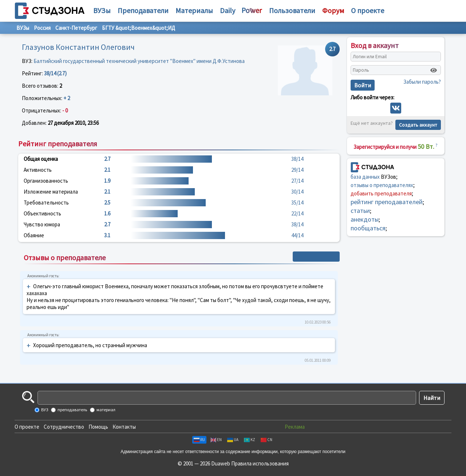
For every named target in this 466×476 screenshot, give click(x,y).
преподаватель (72, 410)
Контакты (124, 427)
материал (106, 410)
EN (216, 440)
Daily (228, 10)
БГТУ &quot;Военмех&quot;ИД (139, 28)
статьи (360, 211)
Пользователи (292, 10)
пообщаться (368, 228)
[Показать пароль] (434, 70)
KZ (250, 440)
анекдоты (365, 219)
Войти (363, 85)
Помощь (98, 427)
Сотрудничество (64, 427)
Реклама (295, 427)
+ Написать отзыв (316, 257)
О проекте (27, 427)
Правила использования (260, 463)
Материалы (194, 10)
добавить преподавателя (381, 193)
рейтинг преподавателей (387, 202)
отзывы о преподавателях (382, 185)
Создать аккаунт (418, 125)
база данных (365, 177)
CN (266, 440)
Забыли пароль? (422, 82)
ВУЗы (102, 10)
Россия (42, 28)
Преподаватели (143, 10)
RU (199, 440)
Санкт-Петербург (76, 28)
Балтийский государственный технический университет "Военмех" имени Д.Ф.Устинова (139, 61)
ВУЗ (44, 410)
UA (233, 440)
